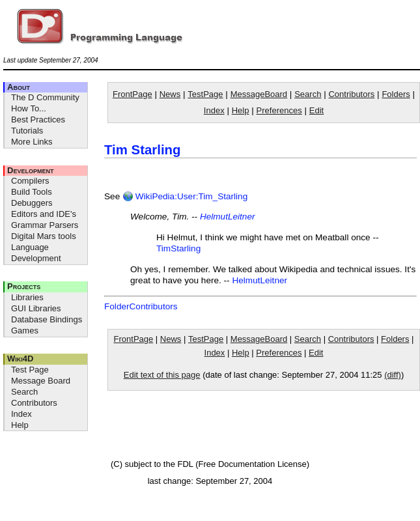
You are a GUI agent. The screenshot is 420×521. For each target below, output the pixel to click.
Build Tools (32, 192)
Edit (316, 110)
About (19, 87)
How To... (29, 108)
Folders (396, 94)
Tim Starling (142, 150)
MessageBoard (259, 94)
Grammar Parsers (45, 225)
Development (30, 170)
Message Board (41, 381)
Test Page (30, 370)
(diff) (393, 375)
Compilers (30, 181)
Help (20, 425)
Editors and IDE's (44, 214)
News (170, 94)
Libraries (27, 297)
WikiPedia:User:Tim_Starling (185, 196)
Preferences (279, 110)
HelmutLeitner (228, 217)
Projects (24, 286)
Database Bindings (47, 319)
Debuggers (32, 203)
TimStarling (178, 248)
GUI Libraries (36, 308)
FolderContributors (141, 306)
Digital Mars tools (44, 236)
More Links (32, 142)
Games (25, 331)
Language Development (36, 253)
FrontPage (133, 94)
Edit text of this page (162, 375)
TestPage (205, 94)
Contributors (34, 403)
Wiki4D (20, 359)
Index (21, 414)
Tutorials (27, 131)
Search (24, 392)
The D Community (45, 97)
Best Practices (38, 120)
